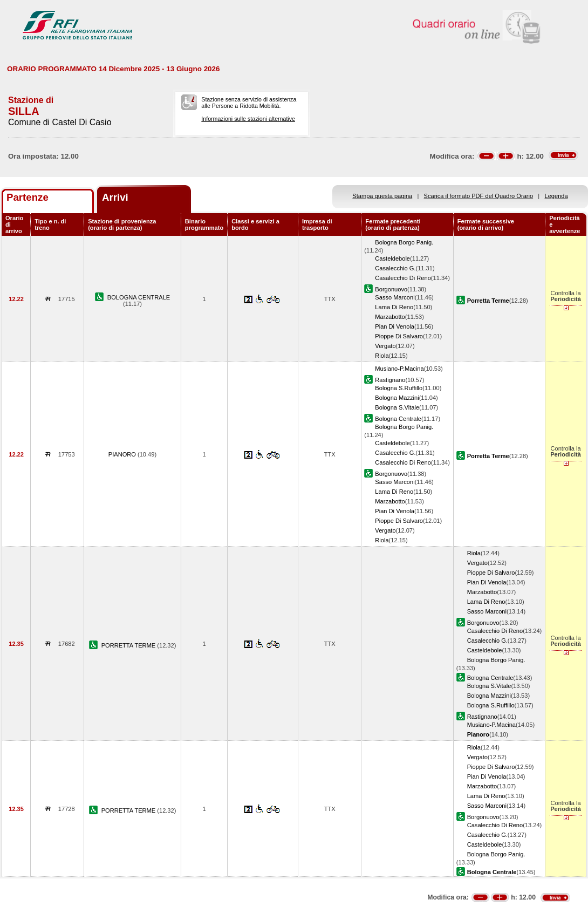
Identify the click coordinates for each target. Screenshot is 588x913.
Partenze (28, 197)
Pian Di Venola (395, 326)
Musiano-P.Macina (399, 369)
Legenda (556, 196)
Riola (382, 356)
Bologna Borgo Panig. (404, 242)
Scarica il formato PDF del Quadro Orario (479, 196)
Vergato (385, 346)
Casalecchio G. (395, 268)
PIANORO (123, 454)
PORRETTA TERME (129, 645)
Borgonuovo (391, 289)
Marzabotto (390, 317)
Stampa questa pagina (382, 196)
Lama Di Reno (394, 307)
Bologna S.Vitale (397, 407)
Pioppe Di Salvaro (399, 336)
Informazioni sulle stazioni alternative (248, 119)
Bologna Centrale (398, 419)
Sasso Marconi (395, 297)
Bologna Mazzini (397, 398)
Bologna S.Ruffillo (399, 388)
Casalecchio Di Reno (403, 278)
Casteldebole (392, 258)
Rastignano (390, 380)
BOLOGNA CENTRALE (139, 297)
